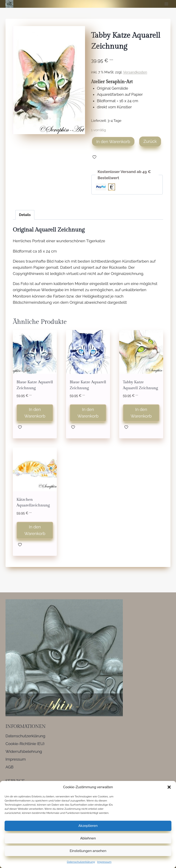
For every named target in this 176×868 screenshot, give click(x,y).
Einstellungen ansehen (88, 851)
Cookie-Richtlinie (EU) (25, 744)
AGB (10, 767)
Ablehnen (88, 838)
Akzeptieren (88, 826)
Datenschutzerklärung (81, 862)
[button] (169, 787)
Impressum (104, 862)
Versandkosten (135, 72)
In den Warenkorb (113, 142)
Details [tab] (25, 215)
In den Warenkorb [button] (35, 413)
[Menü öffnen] (166, 4)
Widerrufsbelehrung (24, 751)
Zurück (150, 141)
